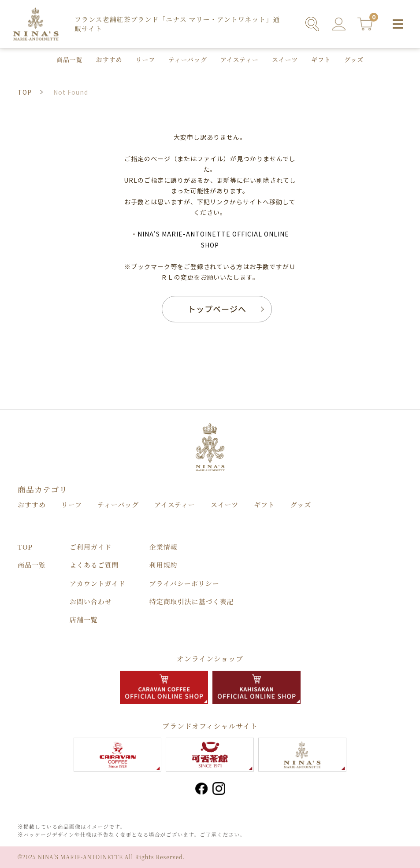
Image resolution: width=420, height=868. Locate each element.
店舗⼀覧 (84, 619)
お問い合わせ (91, 601)
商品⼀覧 (70, 59)
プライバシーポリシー (184, 583)
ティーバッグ (188, 59)
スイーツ (285, 59)
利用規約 (164, 565)
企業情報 (164, 547)
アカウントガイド (98, 583)
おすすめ (109, 59)
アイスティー (240, 59)
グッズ (354, 59)
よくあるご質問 (94, 565)
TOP (25, 547)
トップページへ (217, 309)
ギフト (321, 59)
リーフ (145, 59)
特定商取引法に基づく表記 (192, 601)
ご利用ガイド (91, 547)
